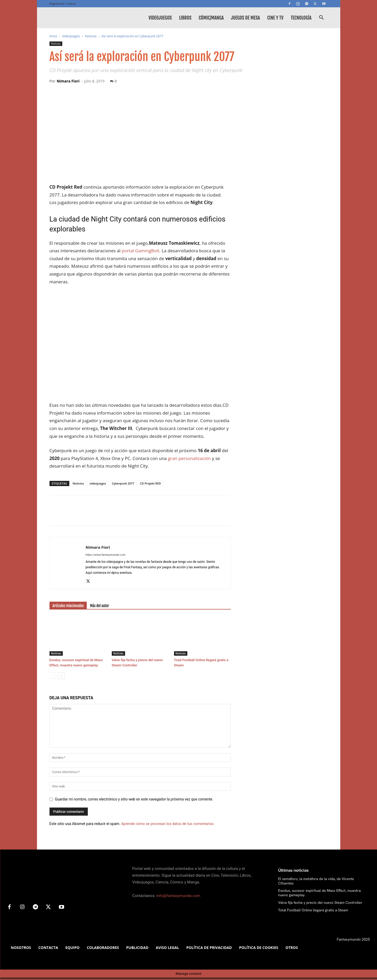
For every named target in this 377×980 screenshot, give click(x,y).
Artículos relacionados (68, 606)
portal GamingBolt (141, 251)
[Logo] (89, 18)
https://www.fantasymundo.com (106, 555)
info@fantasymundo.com (178, 896)
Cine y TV (275, 18)
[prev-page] (53, 676)
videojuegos (98, 483)
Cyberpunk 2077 (123, 483)
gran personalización (189, 458)
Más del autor (99, 606)
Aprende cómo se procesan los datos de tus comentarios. (168, 824)
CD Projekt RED (150, 483)
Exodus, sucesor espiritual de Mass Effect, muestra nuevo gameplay (320, 893)
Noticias (91, 36)
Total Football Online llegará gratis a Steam (313, 910)
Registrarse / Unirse (63, 4)
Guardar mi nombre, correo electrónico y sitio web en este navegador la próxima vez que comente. (134, 799)
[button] (322, 18)
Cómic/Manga (211, 18)
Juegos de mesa (246, 18)
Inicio (53, 36)
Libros (185, 18)
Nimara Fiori (68, 81)
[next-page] (61, 676)
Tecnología (301, 18)
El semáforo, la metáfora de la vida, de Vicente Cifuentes (316, 881)
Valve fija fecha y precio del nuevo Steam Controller (320, 903)
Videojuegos (160, 18)
